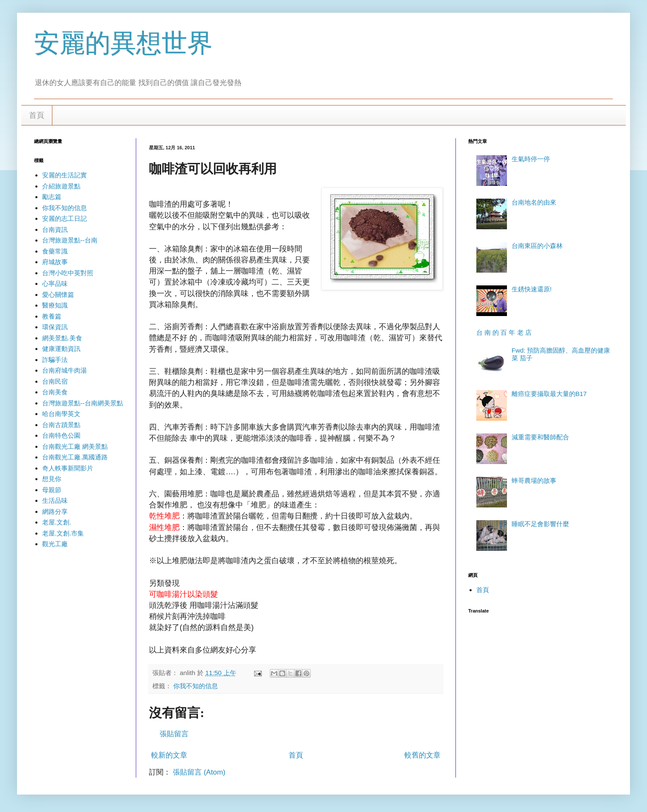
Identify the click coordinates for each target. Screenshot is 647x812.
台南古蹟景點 (61, 425)
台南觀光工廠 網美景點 (75, 446)
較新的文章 (169, 755)
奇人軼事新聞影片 (68, 468)
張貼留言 (174, 734)
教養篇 (52, 316)
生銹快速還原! (532, 289)
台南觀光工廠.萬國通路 (75, 457)
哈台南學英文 (61, 414)
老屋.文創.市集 (63, 533)
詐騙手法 (55, 360)
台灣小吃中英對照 (68, 273)
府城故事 (55, 262)
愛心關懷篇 (58, 295)
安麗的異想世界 (123, 43)
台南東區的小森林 (537, 246)
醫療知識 (55, 305)
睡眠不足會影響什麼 (540, 524)
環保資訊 (55, 327)
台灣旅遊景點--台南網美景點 (83, 403)
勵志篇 (52, 197)
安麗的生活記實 (64, 175)
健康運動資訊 (61, 349)
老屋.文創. (57, 522)
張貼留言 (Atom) (199, 772)
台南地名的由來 (534, 202)
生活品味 (55, 500)
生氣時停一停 (531, 159)
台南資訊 (55, 229)
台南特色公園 (61, 435)
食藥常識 (55, 251)
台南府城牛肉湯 (64, 370)
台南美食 (55, 392)
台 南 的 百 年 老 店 (504, 332)
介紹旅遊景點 (61, 186)
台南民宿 (55, 381)
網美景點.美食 (62, 338)
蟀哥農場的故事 (534, 480)
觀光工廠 (55, 544)
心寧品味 (55, 283)
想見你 (52, 479)
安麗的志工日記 (64, 218)
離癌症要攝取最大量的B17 (549, 394)
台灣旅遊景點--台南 (70, 240)
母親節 (52, 490)
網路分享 (55, 511)
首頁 (37, 115)
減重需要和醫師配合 (540, 437)
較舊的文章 (422, 755)
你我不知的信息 (196, 686)
